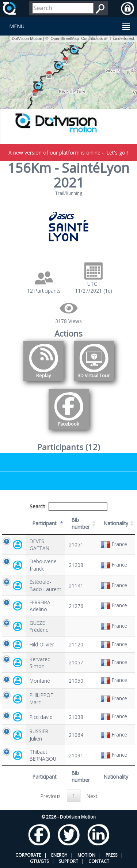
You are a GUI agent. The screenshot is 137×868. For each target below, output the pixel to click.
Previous (51, 796)
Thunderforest (122, 38)
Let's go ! (117, 153)
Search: (69, 506)
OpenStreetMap (65, 38)
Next (92, 796)
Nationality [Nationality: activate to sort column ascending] (116, 523)
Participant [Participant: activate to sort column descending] (44, 523)
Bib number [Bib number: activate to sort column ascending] (81, 523)
